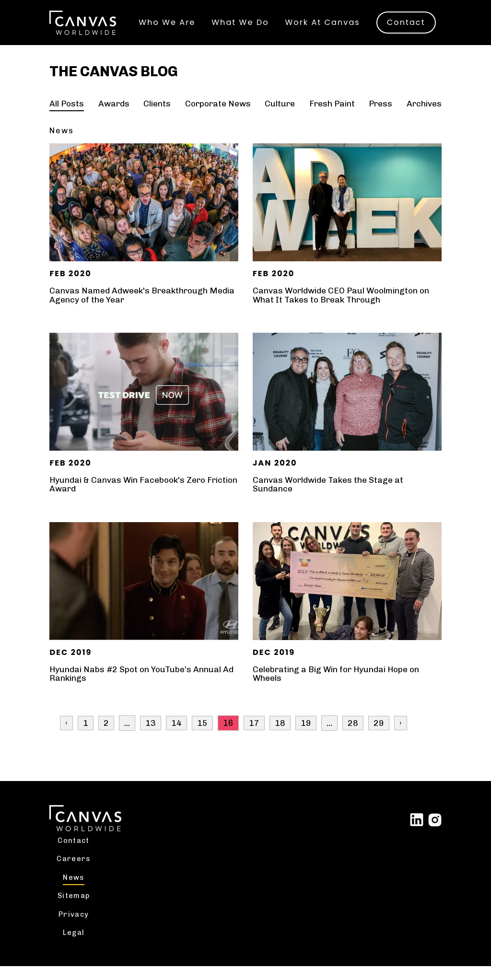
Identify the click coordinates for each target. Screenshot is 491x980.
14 (176, 735)
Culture (280, 117)
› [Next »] (401, 735)
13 (151, 735)
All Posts (67, 117)
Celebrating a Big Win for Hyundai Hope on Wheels (339, 687)
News (75, 890)
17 (254, 735)
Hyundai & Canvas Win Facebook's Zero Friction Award (130, 497)
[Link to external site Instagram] (435, 831)
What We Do (242, 14)
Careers (75, 872)
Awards (114, 117)
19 (306, 735)
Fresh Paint (331, 117)
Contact (170, 32)
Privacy (75, 928)
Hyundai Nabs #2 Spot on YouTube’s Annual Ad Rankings (143, 687)
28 (353, 735)
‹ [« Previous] (66, 735)
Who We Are (169, 14)
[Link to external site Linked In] (417, 831)
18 (280, 735)
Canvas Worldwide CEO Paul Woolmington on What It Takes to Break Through (344, 308)
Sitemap (75, 909)
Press (380, 117)
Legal (75, 946)
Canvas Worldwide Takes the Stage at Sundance (330, 497)
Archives (423, 117)
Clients (157, 117)
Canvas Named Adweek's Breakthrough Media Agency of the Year (130, 308)
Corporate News (218, 117)
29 (379, 735)
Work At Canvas (324, 14)
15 (202, 735)
